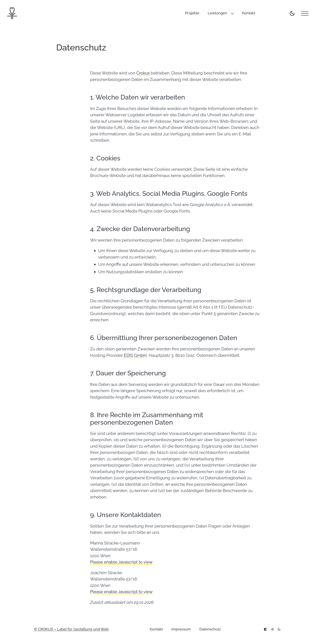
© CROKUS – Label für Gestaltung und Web (71, 629)
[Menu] (305, 13)
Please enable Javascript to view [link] (121, 562)
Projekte (192, 13)
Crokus (143, 73)
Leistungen (217, 13)
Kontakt (249, 13)
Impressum (181, 629)
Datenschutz (210, 629)
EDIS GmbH (135, 355)
